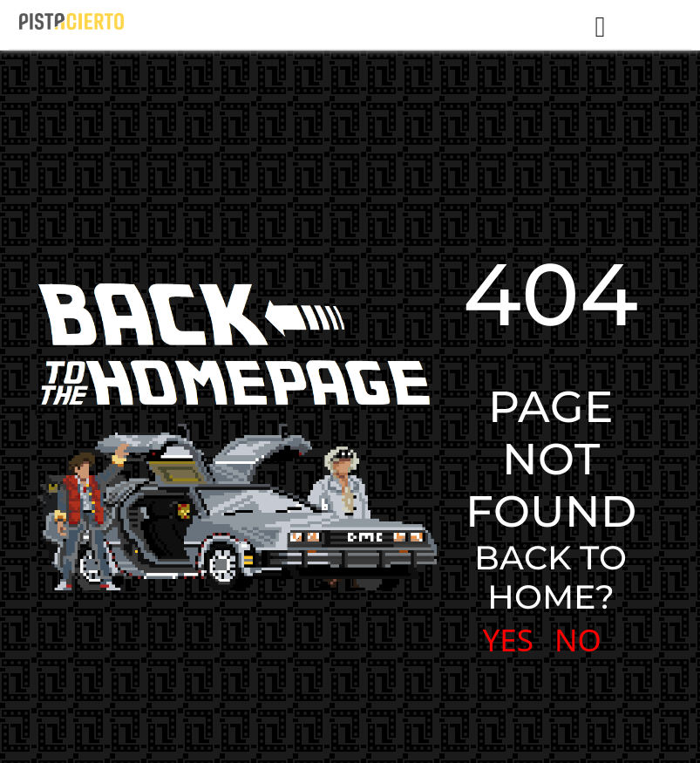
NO (578, 640)
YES (509, 640)
